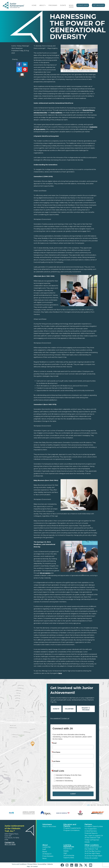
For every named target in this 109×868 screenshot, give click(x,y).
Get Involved (98, 5)
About (42, 5)
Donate (56, 709)
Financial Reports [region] (91, 833)
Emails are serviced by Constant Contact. (80, 789)
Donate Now (83, 5)
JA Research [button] (47, 854)
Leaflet (88, 805)
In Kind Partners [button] (91, 831)
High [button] (65, 853)
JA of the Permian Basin (93, 856)
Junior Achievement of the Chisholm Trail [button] (93, 848)
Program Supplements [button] (72, 828)
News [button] (44, 858)
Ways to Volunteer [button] (49, 826)
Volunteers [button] (47, 824)
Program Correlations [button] (71, 830)
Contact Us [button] (10, 842)
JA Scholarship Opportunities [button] (69, 857)
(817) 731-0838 (10, 844)
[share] (19, 65)
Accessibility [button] (42, 864)
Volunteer (69, 709)
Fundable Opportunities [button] (94, 826)
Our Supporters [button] (91, 829)
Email (55, 743)
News (71, 5)
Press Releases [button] (48, 856)
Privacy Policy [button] (32, 864)
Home (34, 5)
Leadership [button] (46, 847)
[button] (45, 5)
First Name (56, 752)
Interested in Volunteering (64, 781)
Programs (53, 5)
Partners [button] (88, 824)
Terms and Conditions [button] (19, 864)
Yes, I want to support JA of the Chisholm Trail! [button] (94, 837)
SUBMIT (73, 794)
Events (63, 5)
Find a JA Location (91, 858)
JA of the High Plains (92, 853)
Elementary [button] (68, 849)
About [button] (45, 845)
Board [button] (45, 852)
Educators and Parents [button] (70, 825)
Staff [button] (44, 849)
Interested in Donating (63, 778)
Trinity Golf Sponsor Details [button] (92, 841)
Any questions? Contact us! (60, 718)
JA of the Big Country (93, 851)
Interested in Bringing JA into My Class (69, 775)
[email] (22, 75)
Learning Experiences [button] (69, 846)
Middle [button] (66, 851)
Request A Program (86, 709)
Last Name (56, 761)
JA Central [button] (34, 866)
